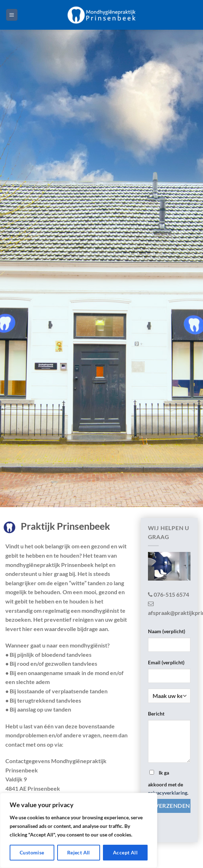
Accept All (125, 852)
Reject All (79, 852)
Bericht (156, 714)
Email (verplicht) (166, 662)
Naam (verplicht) (167, 631)
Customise (32, 852)
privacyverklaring (168, 793)
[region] (79, 830)
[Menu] (12, 15)
